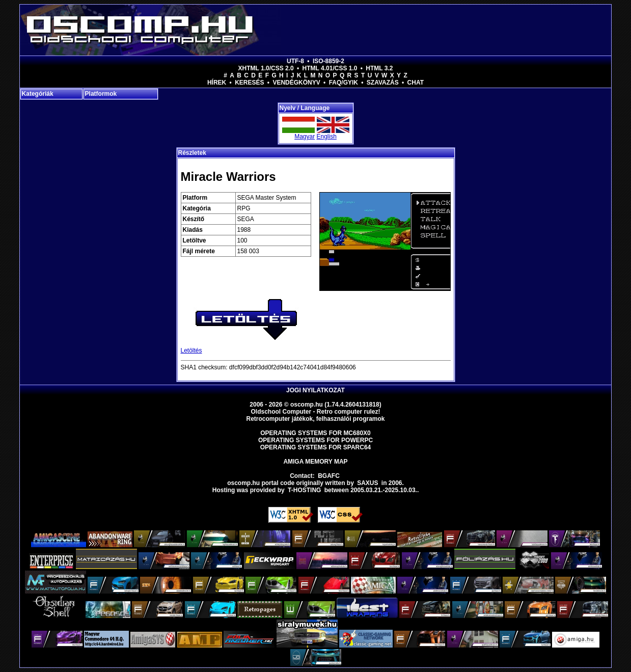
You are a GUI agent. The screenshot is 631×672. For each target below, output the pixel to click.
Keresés (249, 83)
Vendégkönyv (296, 83)
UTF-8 (295, 61)
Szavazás (383, 83)
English (327, 137)
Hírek (217, 83)
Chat (416, 83)
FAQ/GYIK (344, 83)
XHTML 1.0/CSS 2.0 (266, 68)
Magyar (305, 137)
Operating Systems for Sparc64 (316, 447)
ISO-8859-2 (328, 61)
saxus (367, 483)
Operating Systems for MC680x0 (315, 433)
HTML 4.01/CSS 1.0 (330, 68)
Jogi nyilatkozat (315, 390)
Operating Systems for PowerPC (315, 440)
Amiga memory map (315, 462)
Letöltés (191, 351)
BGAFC (329, 476)
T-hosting (304, 490)
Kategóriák (38, 94)
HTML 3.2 (379, 68)
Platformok (101, 94)
